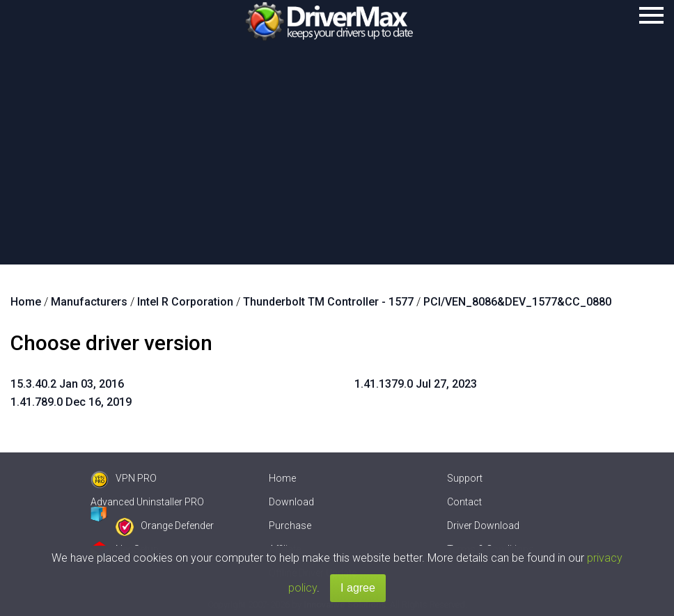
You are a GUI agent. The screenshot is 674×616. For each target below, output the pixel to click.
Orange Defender (165, 526)
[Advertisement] (337, 160)
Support (465, 478)
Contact (464, 502)
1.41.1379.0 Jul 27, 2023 (416, 384)
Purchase (290, 526)
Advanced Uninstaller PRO (147, 502)
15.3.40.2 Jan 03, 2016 (67, 384)
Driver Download (483, 526)
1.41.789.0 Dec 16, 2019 (71, 402)
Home (282, 478)
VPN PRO (124, 478)
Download (291, 502)
